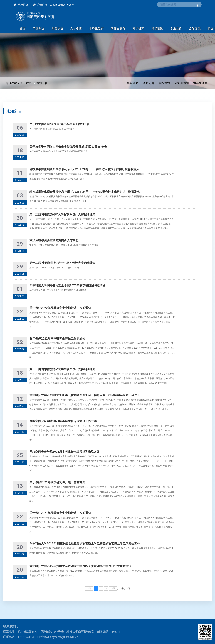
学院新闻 (133, 83)
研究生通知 (182, 83)
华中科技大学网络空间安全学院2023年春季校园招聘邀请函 (67, 285)
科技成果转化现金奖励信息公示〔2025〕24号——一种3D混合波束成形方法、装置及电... (86, 192)
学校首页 (23, 5)
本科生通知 (200, 83)
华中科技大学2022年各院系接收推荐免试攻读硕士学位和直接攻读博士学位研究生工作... (86, 543)
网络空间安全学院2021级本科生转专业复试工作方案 (63, 421)
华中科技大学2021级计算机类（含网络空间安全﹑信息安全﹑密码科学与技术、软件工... (86, 395)
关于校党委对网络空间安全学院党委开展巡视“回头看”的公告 (68, 147)
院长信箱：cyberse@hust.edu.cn (56, 5)
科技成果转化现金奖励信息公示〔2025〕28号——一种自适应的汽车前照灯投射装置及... (86, 169)
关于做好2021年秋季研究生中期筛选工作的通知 (60, 513)
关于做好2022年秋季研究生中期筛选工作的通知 (60, 308)
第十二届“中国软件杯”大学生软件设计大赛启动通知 (62, 263)
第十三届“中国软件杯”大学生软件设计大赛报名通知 (62, 214)
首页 (29, 83)
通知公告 (148, 83)
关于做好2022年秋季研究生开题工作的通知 (57, 339)
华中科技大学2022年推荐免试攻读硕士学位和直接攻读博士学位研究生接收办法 (81, 566)
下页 (113, 589)
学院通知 (164, 83)
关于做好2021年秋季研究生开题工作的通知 (57, 482)
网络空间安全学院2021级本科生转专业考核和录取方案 (65, 452)
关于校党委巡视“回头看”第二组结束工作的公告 (60, 124)
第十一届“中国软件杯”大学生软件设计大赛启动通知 (62, 369)
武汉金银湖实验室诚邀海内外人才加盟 (54, 240)
